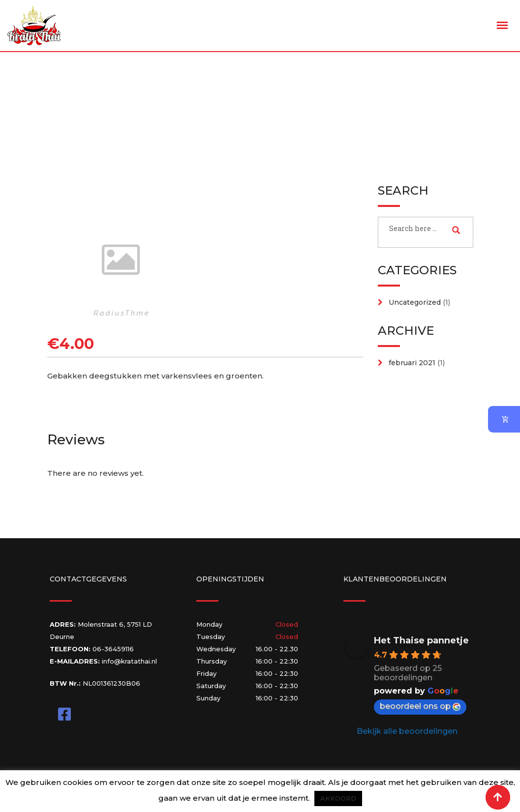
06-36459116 (113, 649)
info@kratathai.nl (129, 661)
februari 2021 (412, 363)
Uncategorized (415, 302)
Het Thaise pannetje (421, 640)
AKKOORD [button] (338, 798)
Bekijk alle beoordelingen (407, 731)
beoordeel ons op (420, 706)
